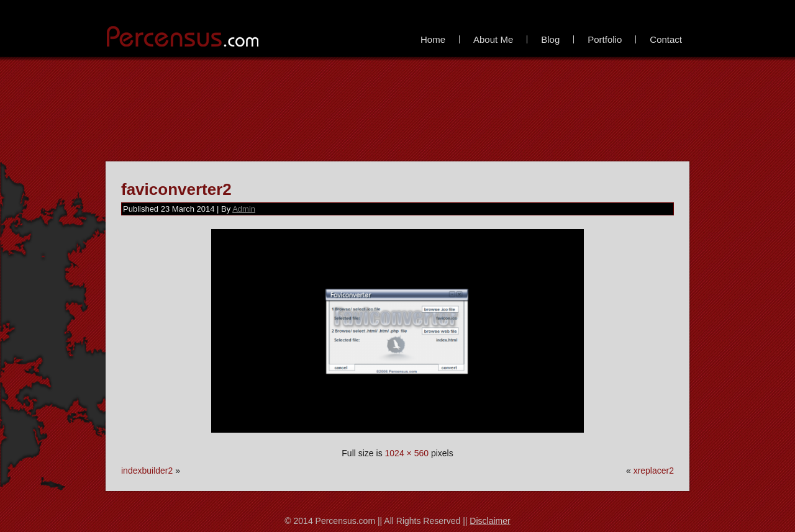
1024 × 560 (407, 453)
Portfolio (605, 39)
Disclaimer (490, 521)
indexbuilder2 (147, 471)
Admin (244, 209)
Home (433, 39)
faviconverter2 (176, 189)
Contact (666, 39)
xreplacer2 (654, 471)
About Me (493, 39)
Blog (550, 39)
